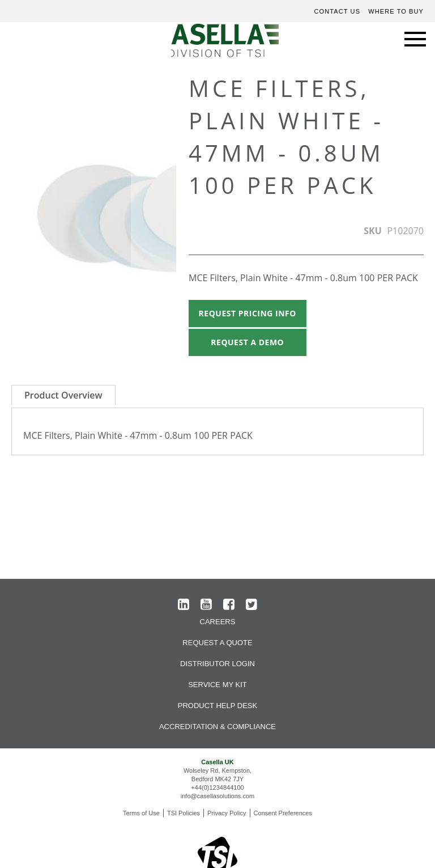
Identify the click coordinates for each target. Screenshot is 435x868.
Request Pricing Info (248, 313)
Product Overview (63, 395)
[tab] (63, 395)
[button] (153, 220)
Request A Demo (247, 342)
